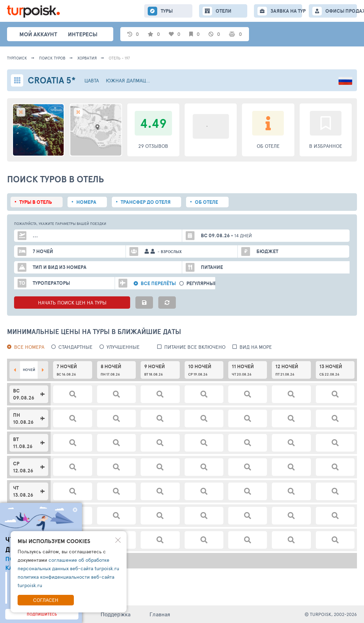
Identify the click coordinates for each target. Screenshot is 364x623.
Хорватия (87, 58)
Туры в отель (36, 202)
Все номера (29, 347)
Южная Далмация (129, 80)
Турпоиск (17, 58)
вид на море (256, 347)
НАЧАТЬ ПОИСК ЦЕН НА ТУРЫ (72, 303)
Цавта (92, 80)
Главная (160, 614)
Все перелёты (158, 284)
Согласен (46, 600)
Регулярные (202, 284)
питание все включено (195, 347)
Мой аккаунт (38, 34)
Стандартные (75, 347)
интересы (83, 34)
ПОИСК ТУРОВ (52, 58)
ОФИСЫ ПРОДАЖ (341, 11)
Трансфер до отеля (146, 202)
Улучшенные (123, 347)
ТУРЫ (167, 11)
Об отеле (206, 202)
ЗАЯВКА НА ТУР (286, 11)
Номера (86, 202)
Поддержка (116, 614)
